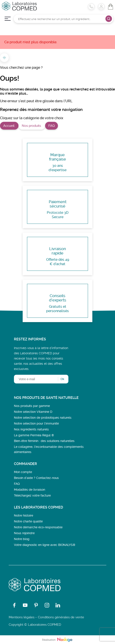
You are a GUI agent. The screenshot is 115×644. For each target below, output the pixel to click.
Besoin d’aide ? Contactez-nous (36, 478)
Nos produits (32, 126)
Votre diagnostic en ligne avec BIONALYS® (45, 545)
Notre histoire (24, 515)
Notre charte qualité (28, 521)
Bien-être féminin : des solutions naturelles (44, 441)
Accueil (9, 126)
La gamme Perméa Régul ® (34, 435)
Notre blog (22, 539)
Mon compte (23, 472)
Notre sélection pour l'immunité (36, 423)
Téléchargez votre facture (32, 495)
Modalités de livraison (30, 490)
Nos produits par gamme (32, 406)
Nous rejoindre (24, 533)
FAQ (52, 126)
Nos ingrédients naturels (31, 429)
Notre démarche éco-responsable (38, 527)
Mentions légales (22, 617)
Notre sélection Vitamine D (33, 412)
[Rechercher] (63, 19)
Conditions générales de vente (61, 617)
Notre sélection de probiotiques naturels (43, 418)
